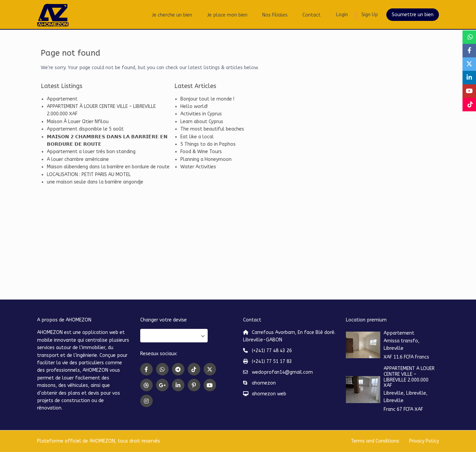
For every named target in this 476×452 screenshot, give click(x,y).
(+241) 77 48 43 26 (272, 351)
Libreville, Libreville (405, 393)
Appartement (62, 99)
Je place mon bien (227, 15)
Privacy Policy (424, 441)
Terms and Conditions (375, 441)
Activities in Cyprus (201, 114)
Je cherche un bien (172, 15)
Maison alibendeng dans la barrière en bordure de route (108, 167)
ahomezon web (269, 394)
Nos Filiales (275, 15)
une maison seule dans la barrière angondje (95, 182)
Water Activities (198, 167)
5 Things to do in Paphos (208, 144)
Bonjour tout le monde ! (207, 99)
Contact (311, 15)
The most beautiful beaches (212, 129)
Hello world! (194, 106)
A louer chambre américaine (78, 159)
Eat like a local (197, 137)
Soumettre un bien (413, 15)
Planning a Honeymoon (206, 159)
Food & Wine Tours (201, 152)
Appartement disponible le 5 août (85, 129)
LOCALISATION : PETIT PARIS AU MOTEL (89, 175)
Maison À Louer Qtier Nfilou (78, 122)
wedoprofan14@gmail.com (282, 372)
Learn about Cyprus (202, 122)
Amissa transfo (401, 341)
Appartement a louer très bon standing (91, 152)
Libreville (394, 348)
